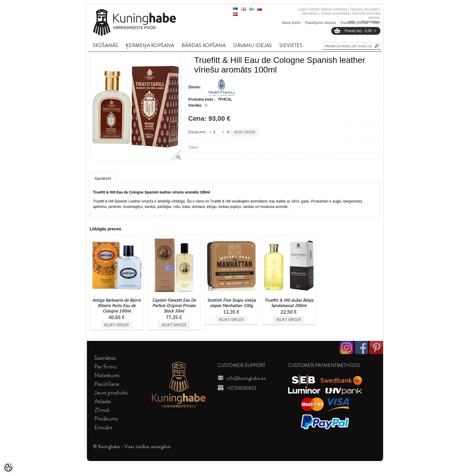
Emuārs (103, 427)
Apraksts (103, 178)
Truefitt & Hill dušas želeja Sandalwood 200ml (289, 303)
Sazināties (105, 358)
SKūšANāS (105, 45)
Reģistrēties (371, 22)
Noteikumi (107, 375)
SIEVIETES (291, 45)
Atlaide (103, 401)
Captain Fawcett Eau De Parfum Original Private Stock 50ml (174, 306)
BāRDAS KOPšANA (204, 45)
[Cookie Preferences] (8, 468)
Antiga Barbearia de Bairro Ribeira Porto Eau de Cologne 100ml (117, 306)
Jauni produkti (111, 393)
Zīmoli (102, 410)
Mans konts (291, 23)
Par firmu (106, 367)
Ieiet (351, 22)
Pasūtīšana (107, 384)
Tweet (193, 147)
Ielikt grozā (245, 132)
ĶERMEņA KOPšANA (150, 45)
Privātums (106, 419)
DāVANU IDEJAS (253, 45)
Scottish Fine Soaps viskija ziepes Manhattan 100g (231, 303)
